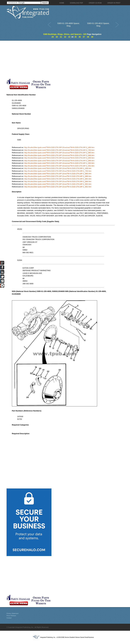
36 (80, 37)
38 (88, 37)
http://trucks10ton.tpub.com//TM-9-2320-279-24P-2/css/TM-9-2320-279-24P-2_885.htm (58, 174)
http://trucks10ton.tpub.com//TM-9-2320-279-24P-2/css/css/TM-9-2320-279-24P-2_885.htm (59, 153)
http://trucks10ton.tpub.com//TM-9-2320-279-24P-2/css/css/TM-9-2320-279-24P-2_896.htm (59, 161)
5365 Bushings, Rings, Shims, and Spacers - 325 (65, 34)
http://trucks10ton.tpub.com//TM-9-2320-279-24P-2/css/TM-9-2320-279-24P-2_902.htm (58, 187)
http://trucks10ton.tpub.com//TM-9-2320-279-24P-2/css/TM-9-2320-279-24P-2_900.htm (58, 184)
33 (69, 37)
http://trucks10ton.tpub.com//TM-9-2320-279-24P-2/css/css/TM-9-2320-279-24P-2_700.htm (59, 150)
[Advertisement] (63, 59)
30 (57, 37)
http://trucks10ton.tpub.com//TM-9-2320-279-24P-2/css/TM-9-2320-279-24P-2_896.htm (58, 181)
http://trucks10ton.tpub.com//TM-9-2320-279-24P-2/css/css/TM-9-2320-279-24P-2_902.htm (59, 166)
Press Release (11, 616)
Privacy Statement (12, 613)
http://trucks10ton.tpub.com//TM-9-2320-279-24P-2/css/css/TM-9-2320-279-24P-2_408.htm (59, 147)
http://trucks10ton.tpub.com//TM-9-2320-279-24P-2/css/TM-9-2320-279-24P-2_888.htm (58, 176)
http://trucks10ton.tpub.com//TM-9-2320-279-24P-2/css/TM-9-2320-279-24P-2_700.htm (58, 171)
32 (65, 37)
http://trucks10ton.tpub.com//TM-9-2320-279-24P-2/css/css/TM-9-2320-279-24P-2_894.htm (59, 158)
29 (53, 37)
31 (61, 37)
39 (92, 37)
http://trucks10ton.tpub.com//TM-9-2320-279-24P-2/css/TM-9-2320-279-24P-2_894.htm (58, 179)
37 (84, 37)
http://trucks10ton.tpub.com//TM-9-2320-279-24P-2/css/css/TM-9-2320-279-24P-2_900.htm (59, 163)
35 (75, 37)
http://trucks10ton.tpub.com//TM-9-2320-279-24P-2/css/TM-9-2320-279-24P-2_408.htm (58, 168)
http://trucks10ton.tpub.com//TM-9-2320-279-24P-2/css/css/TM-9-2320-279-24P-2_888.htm (59, 155)
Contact (9, 618)
